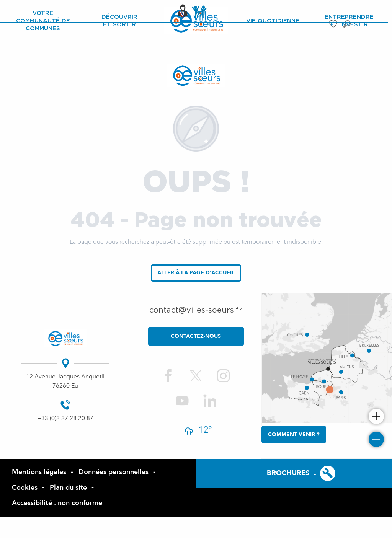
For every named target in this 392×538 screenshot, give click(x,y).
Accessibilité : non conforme (57, 503)
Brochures (288, 473)
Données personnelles (114, 472)
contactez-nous (196, 336)
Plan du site (68, 488)
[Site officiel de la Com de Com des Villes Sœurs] (196, 75)
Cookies (25, 488)
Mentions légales (39, 472)
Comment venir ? (294, 434)
